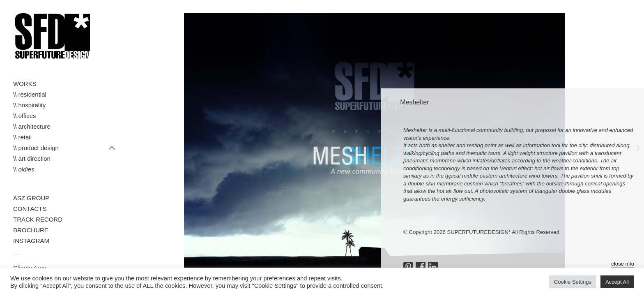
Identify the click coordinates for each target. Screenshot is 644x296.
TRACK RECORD (38, 219)
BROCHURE (31, 230)
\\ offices (25, 116)
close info (623, 264)
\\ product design (36, 148)
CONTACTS (30, 209)
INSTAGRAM (31, 241)
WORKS (25, 84)
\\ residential (30, 94)
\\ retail (22, 137)
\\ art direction (32, 158)
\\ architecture (32, 126)
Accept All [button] (617, 282)
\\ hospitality (29, 105)
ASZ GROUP (31, 198)
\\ (24, 169)
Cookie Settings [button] (573, 282)
